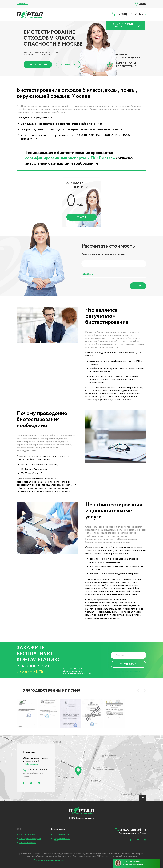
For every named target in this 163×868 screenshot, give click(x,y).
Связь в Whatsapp (38, 65)
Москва (143, 4)
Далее (138, 286)
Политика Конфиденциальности (126, 671)
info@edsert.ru (31, 764)
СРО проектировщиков (30, 839)
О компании (22, 4)
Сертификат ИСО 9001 (62, 840)
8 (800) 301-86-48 (130, 14)
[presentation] (138, 690)
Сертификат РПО (62, 835)
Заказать (81, 217)
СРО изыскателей (27, 843)
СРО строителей (27, 835)
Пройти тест (68, 65)
